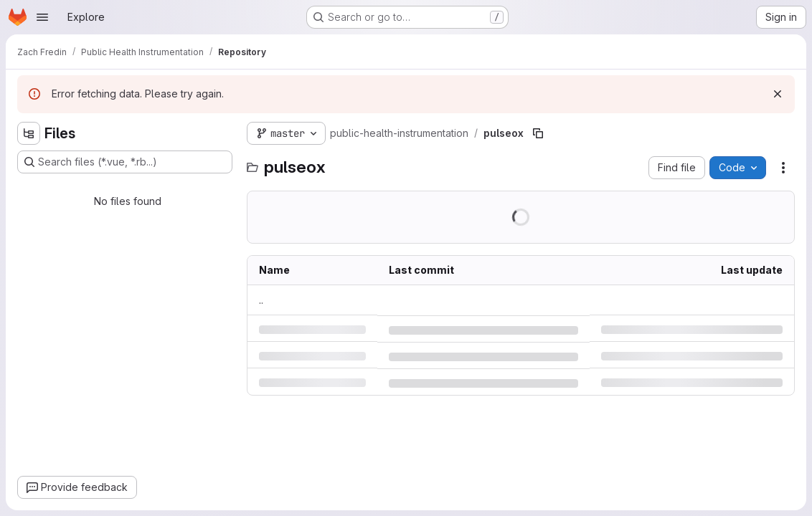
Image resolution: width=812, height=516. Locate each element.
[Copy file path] (538, 133)
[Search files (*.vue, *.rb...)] (125, 162)
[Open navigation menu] (42, 17)
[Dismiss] (778, 94)
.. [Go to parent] (261, 300)
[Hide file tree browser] (29, 133)
